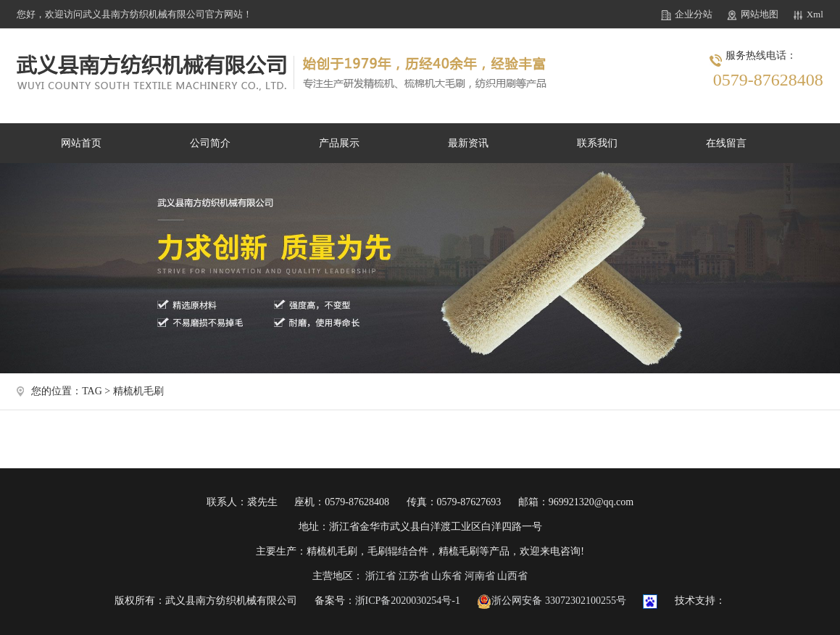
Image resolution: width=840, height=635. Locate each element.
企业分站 (694, 14)
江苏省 (414, 576)
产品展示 (339, 143)
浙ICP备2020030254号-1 (408, 601)
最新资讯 (468, 143)
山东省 (446, 576)
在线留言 (726, 143)
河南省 (480, 576)
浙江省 (381, 576)
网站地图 (760, 14)
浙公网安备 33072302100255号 (552, 601)
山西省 (512, 576)
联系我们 (597, 143)
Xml (815, 14)
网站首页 (81, 143)
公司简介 (210, 143)
